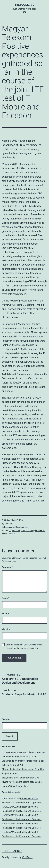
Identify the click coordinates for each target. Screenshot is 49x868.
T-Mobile (11, 534)
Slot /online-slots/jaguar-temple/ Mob (20, 778)
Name (6, 598)
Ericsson (16, 530)
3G (10, 530)
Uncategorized (22, 527)
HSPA (23, 530)
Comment (7, 567)
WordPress (27, 857)
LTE (28, 530)
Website (6, 629)
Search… (6, 719)
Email (5, 614)
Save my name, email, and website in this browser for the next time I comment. (24, 646)
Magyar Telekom (38, 530)
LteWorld (8, 524)
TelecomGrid (24, 5)
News (4, 534)
